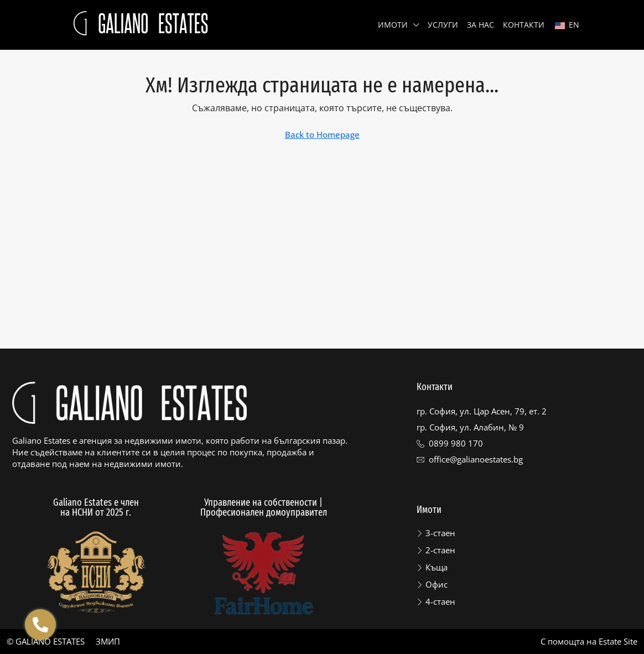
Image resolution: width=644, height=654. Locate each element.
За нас (481, 25)
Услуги (443, 25)
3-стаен (440, 533)
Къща (437, 567)
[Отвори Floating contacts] (40, 625)
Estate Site (618, 641)
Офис (437, 584)
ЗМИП (108, 641)
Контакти (524, 25)
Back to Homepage (322, 134)
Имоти (393, 25)
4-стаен (440, 601)
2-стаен (440, 550)
